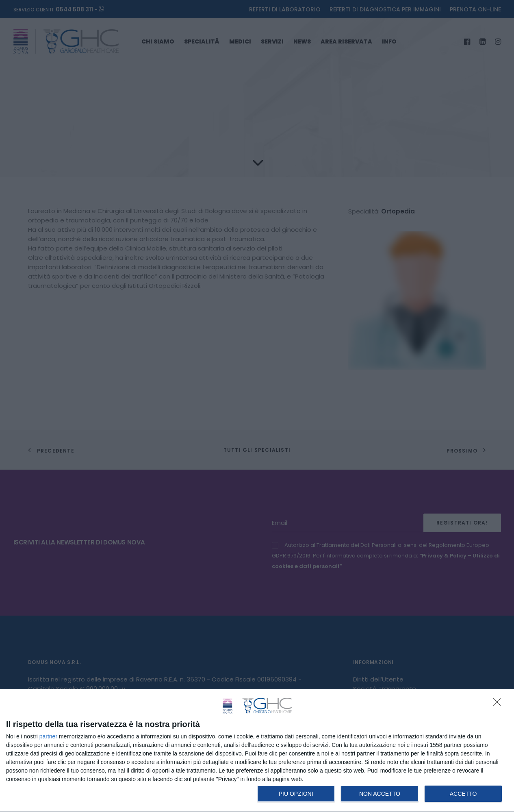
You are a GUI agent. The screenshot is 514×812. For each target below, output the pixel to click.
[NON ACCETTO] (499, 704)
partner (48, 736)
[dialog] (257, 751)
